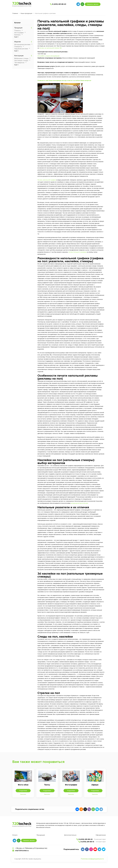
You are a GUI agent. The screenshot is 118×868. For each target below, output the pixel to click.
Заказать (23, 794)
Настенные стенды (21, 61)
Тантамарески (19, 63)
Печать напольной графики (47, 180)
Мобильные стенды (21, 58)
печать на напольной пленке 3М (50, 48)
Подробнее (23, 791)
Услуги (15, 835)
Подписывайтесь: (71, 849)
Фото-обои (23, 785)
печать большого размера (77, 252)
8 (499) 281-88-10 (87, 842)
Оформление (101, 835)
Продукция (18, 28)
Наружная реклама (21, 49)
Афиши (95, 785)
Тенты (47, 785)
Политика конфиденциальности (92, 859)
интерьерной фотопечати (79, 503)
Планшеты (18, 47)
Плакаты (18, 31)
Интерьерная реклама (22, 44)
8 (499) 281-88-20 (59, 4)
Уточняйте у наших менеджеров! (48, 56)
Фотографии (19, 33)
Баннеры (17, 35)
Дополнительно (70, 835)
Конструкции (19, 56)
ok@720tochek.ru (22, 851)
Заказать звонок (93, 4)
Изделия (18, 42)
